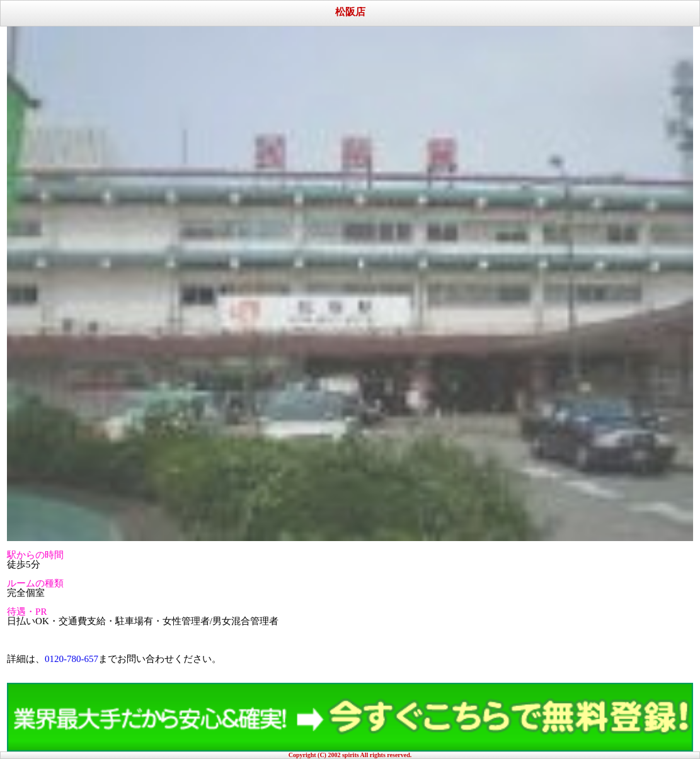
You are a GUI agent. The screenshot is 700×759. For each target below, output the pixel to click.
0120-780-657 (72, 659)
